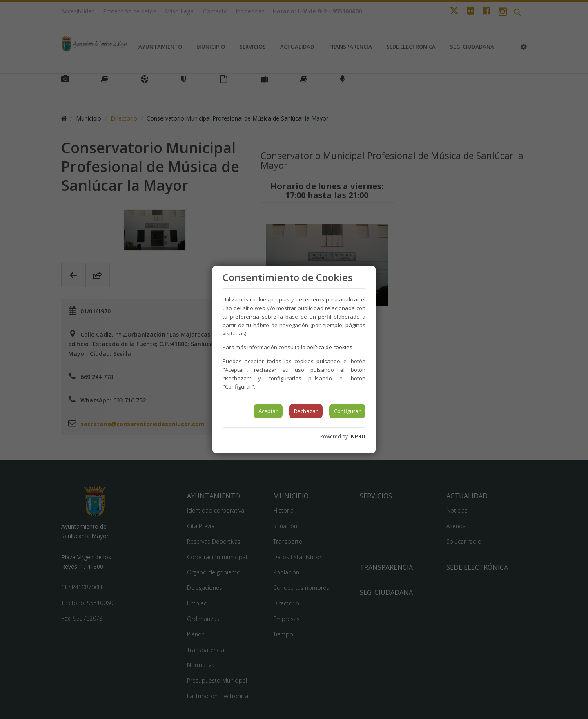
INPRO (357, 437)
